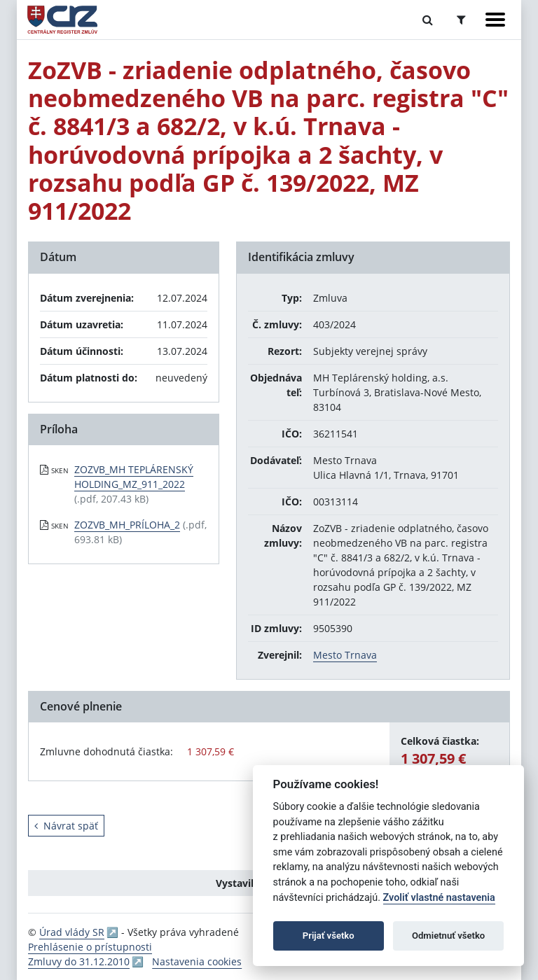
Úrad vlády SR (72, 932)
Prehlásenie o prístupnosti (90, 947)
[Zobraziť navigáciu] (495, 20)
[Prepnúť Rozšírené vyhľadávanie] (461, 20)
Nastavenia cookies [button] (197, 961)
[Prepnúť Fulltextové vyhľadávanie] (428, 20)
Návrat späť (66, 826)
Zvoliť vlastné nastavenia (439, 898)
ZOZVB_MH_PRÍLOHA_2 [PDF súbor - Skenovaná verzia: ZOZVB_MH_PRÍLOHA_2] (127, 525)
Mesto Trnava (345, 655)
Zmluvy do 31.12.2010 (79, 961)
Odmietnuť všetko (448, 936)
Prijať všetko (329, 936)
